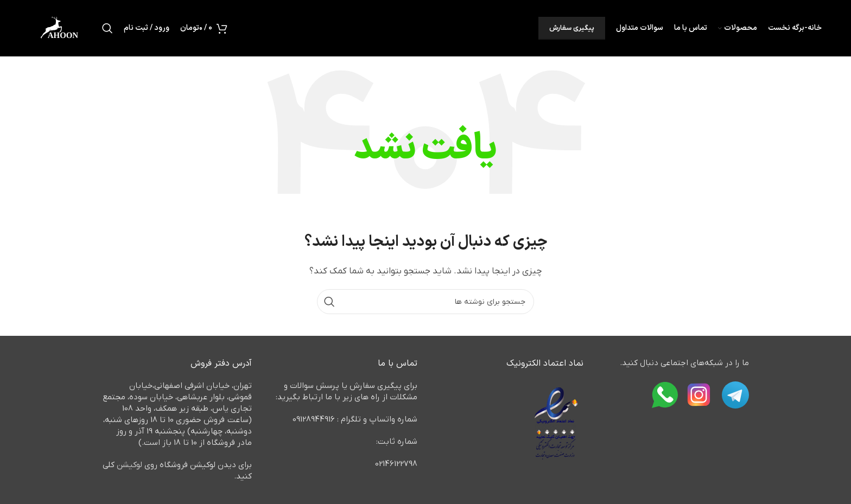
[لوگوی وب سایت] (60, 28)
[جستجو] (107, 28)
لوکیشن (129, 465)
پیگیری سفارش (572, 28)
